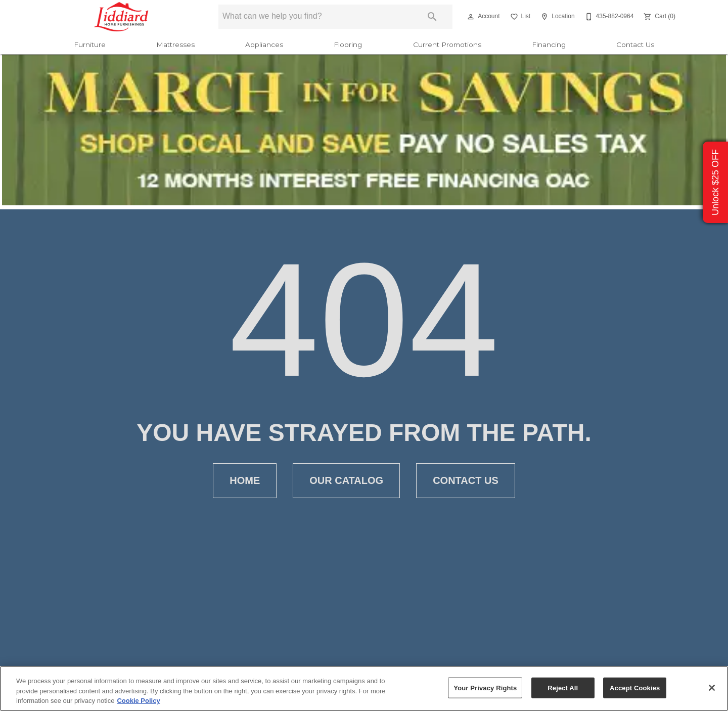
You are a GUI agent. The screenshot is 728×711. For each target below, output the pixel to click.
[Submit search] (432, 17)
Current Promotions (447, 45)
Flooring (348, 45)
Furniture (90, 45)
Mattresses (175, 45)
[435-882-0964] (608, 17)
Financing (549, 45)
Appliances (264, 45)
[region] (364, 688)
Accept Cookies (635, 687)
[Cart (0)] (658, 17)
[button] (471, 17)
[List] (519, 17)
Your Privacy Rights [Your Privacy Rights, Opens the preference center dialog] (485, 687)
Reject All (563, 687)
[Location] (556, 17)
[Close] (712, 688)
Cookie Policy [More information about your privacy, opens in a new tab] (138, 701)
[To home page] (122, 17)
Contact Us (635, 45)
